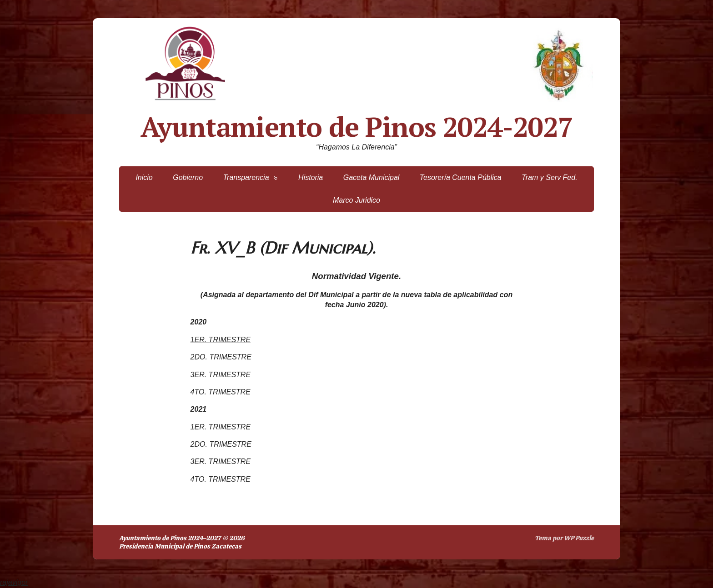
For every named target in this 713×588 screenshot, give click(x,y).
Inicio (144, 177)
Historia (311, 177)
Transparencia (246, 177)
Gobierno (188, 177)
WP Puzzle (579, 538)
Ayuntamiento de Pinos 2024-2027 (357, 127)
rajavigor (14, 582)
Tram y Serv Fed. (549, 177)
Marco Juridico (356, 200)
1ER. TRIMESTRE (221, 340)
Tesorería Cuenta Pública (461, 177)
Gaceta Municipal (372, 177)
